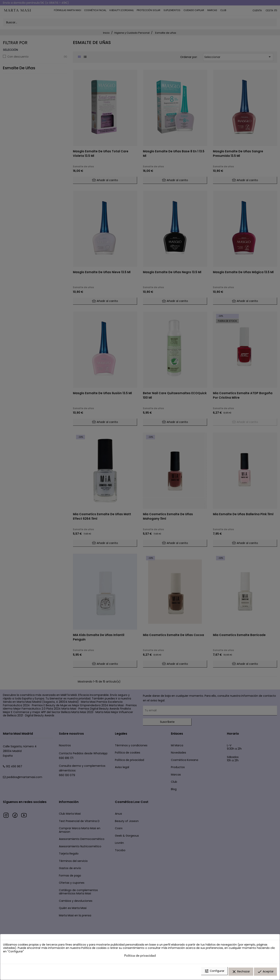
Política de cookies (94, 950)
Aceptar (265, 973)
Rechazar (241, 973)
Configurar (214, 973)
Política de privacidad (140, 957)
